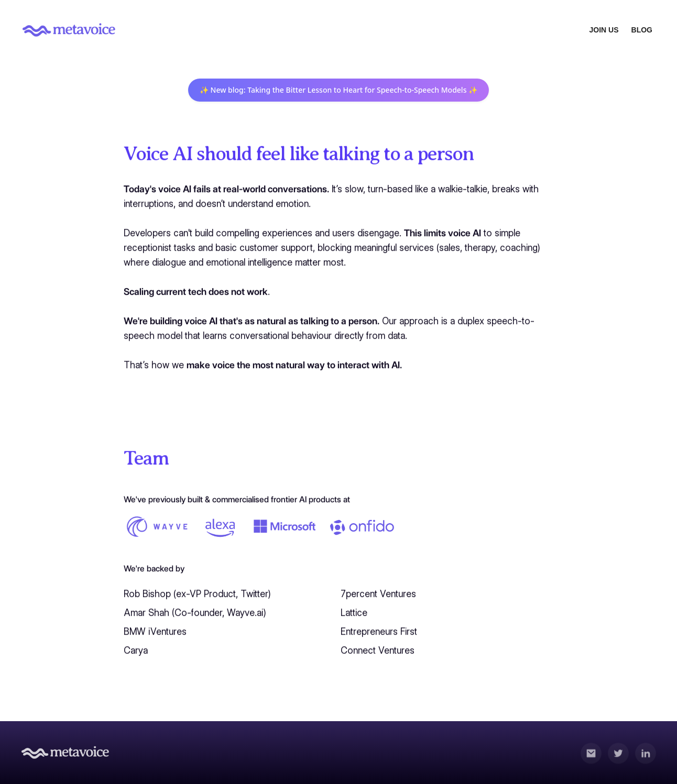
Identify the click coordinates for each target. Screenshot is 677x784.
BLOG (642, 30)
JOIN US (604, 30)
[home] (69, 30)
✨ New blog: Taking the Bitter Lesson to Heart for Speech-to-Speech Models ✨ (339, 90)
